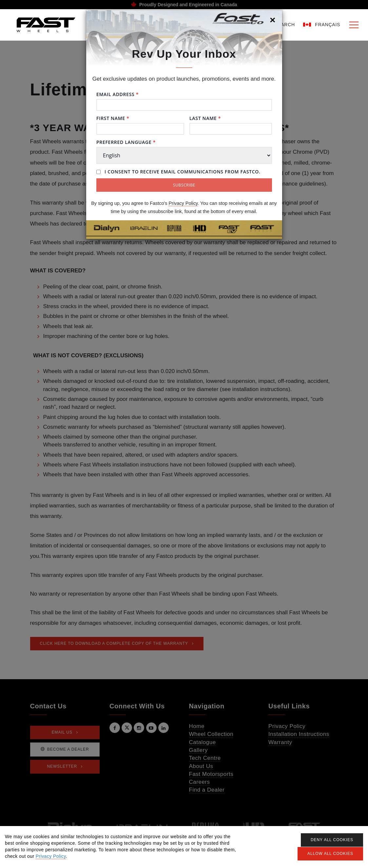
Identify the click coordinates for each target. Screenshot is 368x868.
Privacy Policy (183, 203)
